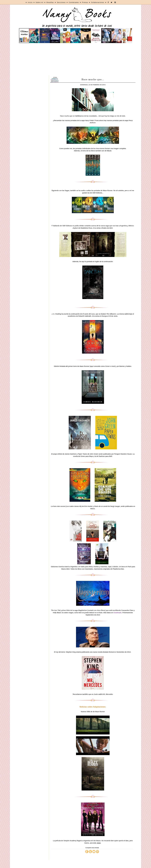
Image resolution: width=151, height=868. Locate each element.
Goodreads (117, 613)
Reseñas (50, 2)
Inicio (30, 2)
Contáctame (74, 2)
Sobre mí (39, 2)
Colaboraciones (98, 2)
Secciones (61, 2)
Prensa (85, 2)
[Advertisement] (75, 59)
